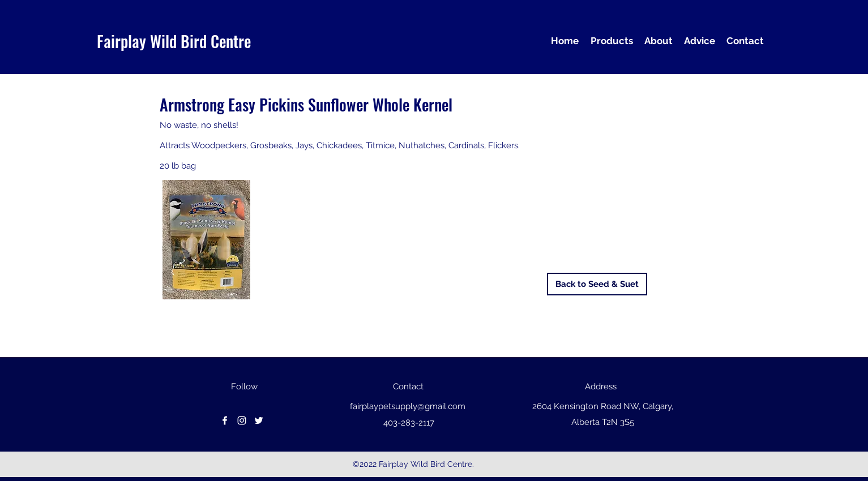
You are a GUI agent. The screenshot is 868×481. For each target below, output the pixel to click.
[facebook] (225, 420)
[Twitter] (259, 420)
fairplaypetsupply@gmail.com (408, 406)
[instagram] (242, 420)
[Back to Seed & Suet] (597, 284)
